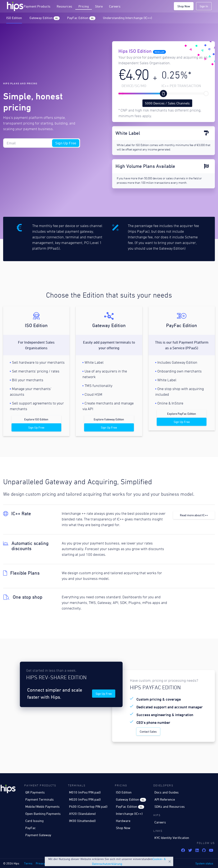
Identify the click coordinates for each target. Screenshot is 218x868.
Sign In (204, 6)
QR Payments (35, 792)
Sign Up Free (66, 143)
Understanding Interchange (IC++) (128, 18)
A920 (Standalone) (82, 814)
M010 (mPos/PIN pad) (85, 792)
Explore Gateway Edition (109, 419)
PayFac (31, 828)
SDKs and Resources (170, 806)
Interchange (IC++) (129, 814)
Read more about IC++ (194, 515)
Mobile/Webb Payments (42, 806)
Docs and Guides (167, 792)
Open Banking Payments (43, 814)
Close (170, 862)
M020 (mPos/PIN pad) (85, 799)
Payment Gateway (38, 835)
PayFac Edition (81, 18)
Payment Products (37, 6)
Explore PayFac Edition (182, 414)
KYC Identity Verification (172, 838)
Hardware (123, 821)
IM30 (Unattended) (82, 821)
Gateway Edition (45, 18)
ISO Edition (14, 18)
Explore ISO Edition (36, 419)
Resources (64, 6)
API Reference (165, 799)
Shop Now (184, 6)
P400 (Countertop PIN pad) (88, 806)
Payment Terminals (40, 799)
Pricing (84, 6)
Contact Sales (148, 731)
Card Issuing (34, 821)
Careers (115, 6)
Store (99, 6)
